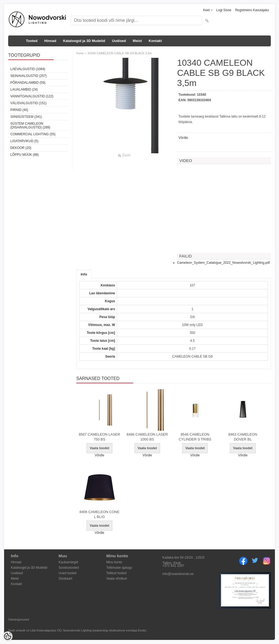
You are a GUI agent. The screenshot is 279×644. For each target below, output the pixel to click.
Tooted (32, 41)
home (80, 53)
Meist (137, 41)
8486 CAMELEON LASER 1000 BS (147, 437)
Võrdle (183, 138)
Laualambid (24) (24, 89)
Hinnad (50, 41)
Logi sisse (224, 10)
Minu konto (114, 562)
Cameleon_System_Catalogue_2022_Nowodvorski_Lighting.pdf (223, 263)
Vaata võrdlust (117, 579)
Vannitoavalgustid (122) (32, 96)
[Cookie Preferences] (8, 636)
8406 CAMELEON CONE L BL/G (100, 514)
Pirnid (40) (19, 110)
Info (84, 274)
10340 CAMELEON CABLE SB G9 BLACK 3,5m (120, 53)
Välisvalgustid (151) (28, 103)
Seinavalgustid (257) (29, 76)
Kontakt (155, 41)
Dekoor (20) (21, 148)
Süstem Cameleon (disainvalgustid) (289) (30, 125)
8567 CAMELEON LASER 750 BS (99, 437)
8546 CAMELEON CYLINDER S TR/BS (195, 437)
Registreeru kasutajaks (252, 10)
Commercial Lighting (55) (33, 134)
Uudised (119, 41)
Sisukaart (65, 579)
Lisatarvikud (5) (24, 141)
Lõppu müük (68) (25, 155)
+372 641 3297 (173, 566)
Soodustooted (69, 568)
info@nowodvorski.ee (178, 574)
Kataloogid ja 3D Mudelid (84, 41)
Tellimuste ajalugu (119, 568)
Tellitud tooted (116, 573)
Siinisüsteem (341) (26, 117)
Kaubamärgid (68, 562)
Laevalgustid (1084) (28, 69)
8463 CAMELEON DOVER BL (243, 437)
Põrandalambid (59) (28, 83)
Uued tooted (67, 573)
